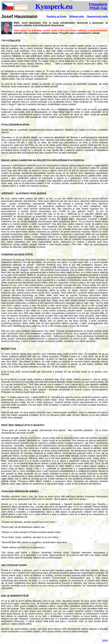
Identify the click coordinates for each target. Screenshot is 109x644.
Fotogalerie (98, 4)
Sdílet (105, 640)
